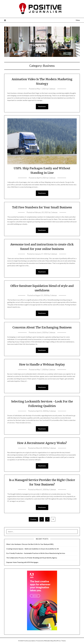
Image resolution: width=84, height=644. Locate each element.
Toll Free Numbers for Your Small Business (42, 207)
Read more (42, 107)
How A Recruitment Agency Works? (42, 443)
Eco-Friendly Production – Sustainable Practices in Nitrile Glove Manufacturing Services (36, 554)
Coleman (52, 89)
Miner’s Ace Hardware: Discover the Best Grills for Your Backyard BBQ (30, 545)
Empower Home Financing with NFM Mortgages (22, 563)
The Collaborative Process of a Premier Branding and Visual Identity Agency (32, 558)
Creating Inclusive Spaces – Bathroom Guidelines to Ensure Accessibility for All (32, 549)
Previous (33, 520)
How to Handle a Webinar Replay (42, 365)
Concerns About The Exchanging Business (42, 328)
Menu (78, 20)
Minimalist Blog (49, 641)
